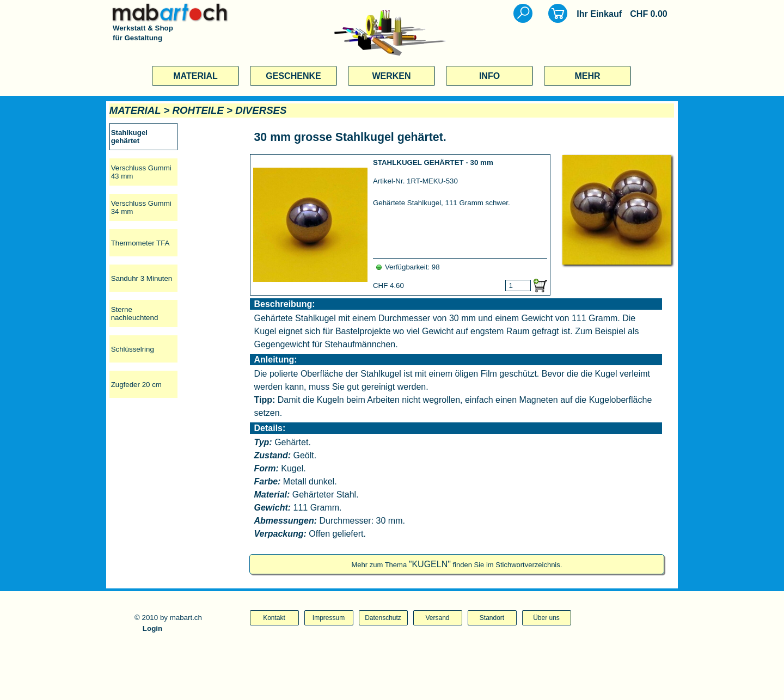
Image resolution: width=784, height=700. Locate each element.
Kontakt (274, 618)
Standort (492, 618)
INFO (489, 76)
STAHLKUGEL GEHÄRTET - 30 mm (433, 162)
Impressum (329, 618)
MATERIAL (195, 76)
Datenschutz (383, 618)
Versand (437, 618)
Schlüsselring (133, 349)
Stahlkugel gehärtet (129, 137)
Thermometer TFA (140, 243)
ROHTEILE (198, 110)
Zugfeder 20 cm (136, 385)
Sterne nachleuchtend (135, 314)
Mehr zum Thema (457, 565)
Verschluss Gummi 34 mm (141, 207)
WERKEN (391, 76)
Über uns (546, 618)
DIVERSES (261, 110)
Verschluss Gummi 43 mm (141, 172)
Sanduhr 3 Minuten (142, 278)
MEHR (587, 76)
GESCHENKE (293, 76)
